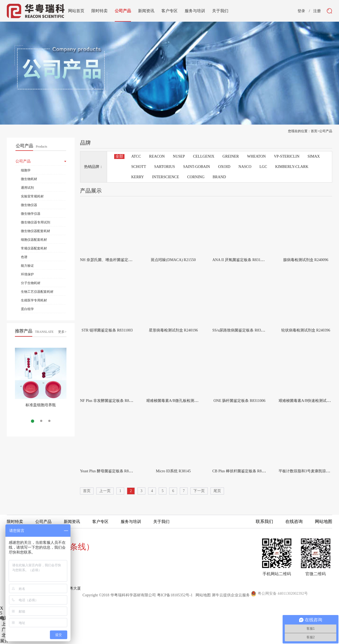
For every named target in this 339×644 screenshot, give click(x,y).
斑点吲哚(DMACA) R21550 (173, 260)
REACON (157, 156)
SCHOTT (139, 167)
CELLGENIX (204, 156)
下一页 (199, 491)
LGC (263, 167)
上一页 (105, 491)
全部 (119, 156)
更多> (62, 332)
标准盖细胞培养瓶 (41, 405)
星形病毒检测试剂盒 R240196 (173, 330)
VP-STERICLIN (287, 156)
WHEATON (256, 156)
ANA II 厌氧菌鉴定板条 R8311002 (240, 260)
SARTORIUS (164, 167)
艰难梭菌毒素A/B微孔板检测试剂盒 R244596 (183, 401)
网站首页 (76, 11)
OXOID (224, 167)
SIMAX (314, 156)
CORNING (196, 177)
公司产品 (326, 131)
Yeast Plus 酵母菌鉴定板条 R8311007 (110, 471)
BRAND (219, 177)
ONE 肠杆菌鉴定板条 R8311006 (239, 401)
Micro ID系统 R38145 (173, 471)
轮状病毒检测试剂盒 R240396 (306, 330)
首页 (87, 491)
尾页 (217, 491)
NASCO (245, 167)
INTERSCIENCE (166, 177)
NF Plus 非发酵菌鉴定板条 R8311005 (110, 401)
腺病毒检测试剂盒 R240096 (306, 260)
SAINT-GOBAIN (196, 167)
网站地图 (202, 595)
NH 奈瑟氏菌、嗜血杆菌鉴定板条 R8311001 (116, 260)
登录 (301, 11)
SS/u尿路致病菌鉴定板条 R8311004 (241, 330)
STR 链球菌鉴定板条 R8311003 (107, 330)
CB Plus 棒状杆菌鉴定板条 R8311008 (243, 471)
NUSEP (179, 156)
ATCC (136, 156)
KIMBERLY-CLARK (292, 167)
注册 (317, 11)
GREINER (231, 156)
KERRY (138, 177)
